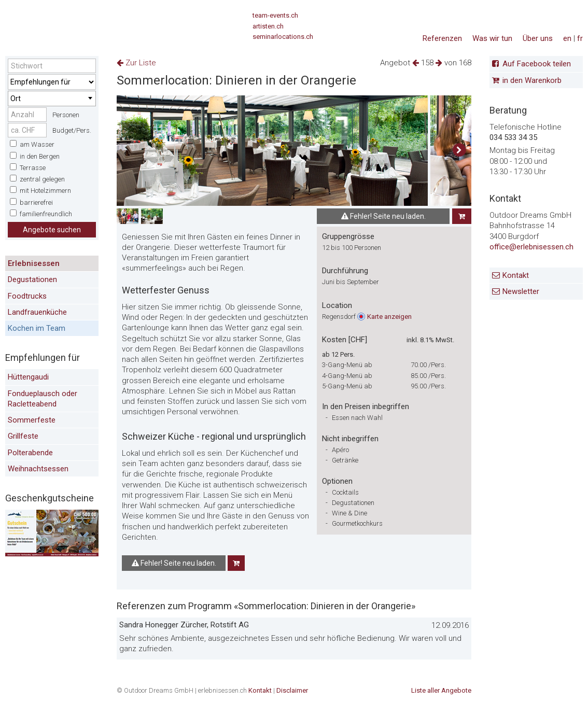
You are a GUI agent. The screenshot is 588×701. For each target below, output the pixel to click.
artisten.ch (268, 26)
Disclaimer (292, 690)
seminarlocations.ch (283, 37)
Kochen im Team (37, 328)
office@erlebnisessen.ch (531, 247)
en (567, 38)
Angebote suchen (52, 230)
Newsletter (521, 291)
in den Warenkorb (532, 80)
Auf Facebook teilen (537, 64)
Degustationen (32, 279)
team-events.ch (275, 15)
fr (580, 38)
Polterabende (30, 453)
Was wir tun (492, 38)
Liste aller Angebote (441, 690)
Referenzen (442, 38)
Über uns (538, 38)
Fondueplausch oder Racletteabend (43, 399)
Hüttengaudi (28, 377)
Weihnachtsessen (38, 469)
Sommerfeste (32, 420)
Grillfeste (23, 436)
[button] (459, 150)
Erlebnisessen (34, 263)
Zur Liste (136, 63)
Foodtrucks (27, 296)
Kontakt (516, 275)
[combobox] (52, 99)
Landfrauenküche (37, 312)
